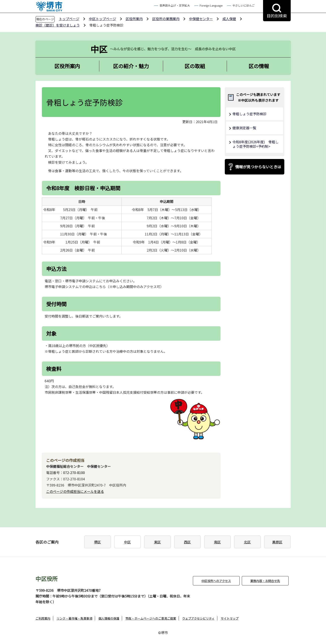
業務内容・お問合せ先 (265, 581)
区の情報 (259, 66)
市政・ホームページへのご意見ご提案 (151, 618)
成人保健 (229, 19)
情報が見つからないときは (258, 167)
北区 (247, 542)
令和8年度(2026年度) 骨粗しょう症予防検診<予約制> (256, 144)
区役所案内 (134, 19)
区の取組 (195, 66)
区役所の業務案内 (166, 19)
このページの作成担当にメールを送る (75, 491)
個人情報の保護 (109, 618)
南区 (217, 542)
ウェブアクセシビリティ (198, 618)
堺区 (97, 542)
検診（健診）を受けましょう (58, 25)
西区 (187, 542)
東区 (157, 542)
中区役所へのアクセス (216, 581)
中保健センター (201, 19)
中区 (127, 542)
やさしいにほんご (243, 5)
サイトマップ (230, 618)
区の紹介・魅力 (131, 66)
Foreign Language (211, 5)
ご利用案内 (43, 618)
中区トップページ (102, 19)
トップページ (69, 19)
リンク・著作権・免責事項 (74, 618)
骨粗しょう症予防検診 (249, 114)
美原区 (277, 542)
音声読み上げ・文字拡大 (175, 5)
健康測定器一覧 (244, 128)
